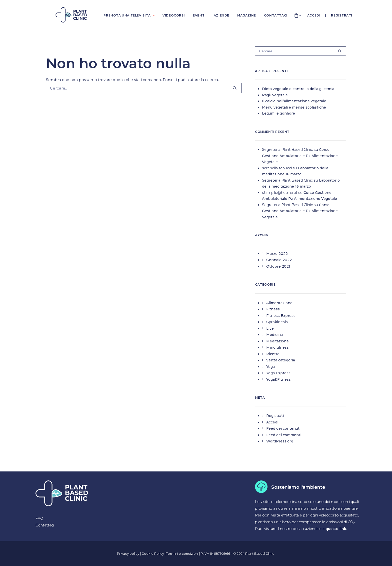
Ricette (273, 354)
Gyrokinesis (277, 322)
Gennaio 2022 (279, 260)
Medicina (274, 335)
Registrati (342, 15)
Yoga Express (278, 373)
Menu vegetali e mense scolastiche (294, 107)
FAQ (39, 518)
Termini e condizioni (183, 553)
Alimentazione (279, 303)
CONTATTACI (276, 15)
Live (270, 328)
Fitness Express (281, 316)
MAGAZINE (247, 15)
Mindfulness (277, 347)
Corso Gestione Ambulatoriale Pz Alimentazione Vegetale (300, 156)
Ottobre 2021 (278, 266)
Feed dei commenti (284, 435)
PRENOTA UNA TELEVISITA (129, 15)
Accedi (314, 15)
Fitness (273, 309)
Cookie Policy (153, 553)
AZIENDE (221, 15)
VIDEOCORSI (174, 15)
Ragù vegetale (275, 95)
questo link (336, 529)
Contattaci (45, 525)
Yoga (270, 367)
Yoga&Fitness (278, 379)
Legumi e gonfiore (278, 113)
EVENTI (199, 15)
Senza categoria (281, 360)
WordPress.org (280, 441)
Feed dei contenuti (283, 428)
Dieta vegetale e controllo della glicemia (298, 89)
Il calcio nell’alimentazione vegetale (294, 101)
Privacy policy (128, 553)
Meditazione (277, 341)
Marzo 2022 (277, 254)
